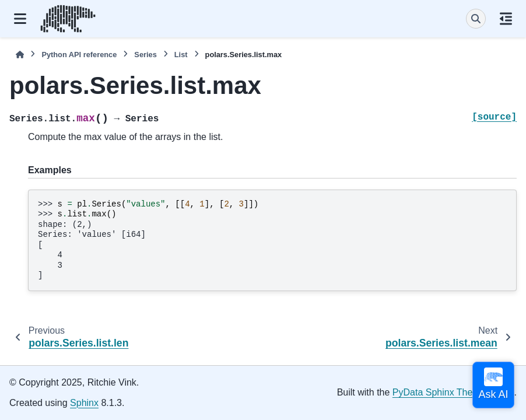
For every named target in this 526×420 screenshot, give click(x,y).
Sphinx (84, 403)
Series (145, 55)
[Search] (476, 19)
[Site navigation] (20, 19)
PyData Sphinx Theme (439, 392)
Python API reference (79, 55)
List (181, 55)
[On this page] (506, 19)
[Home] (20, 55)
